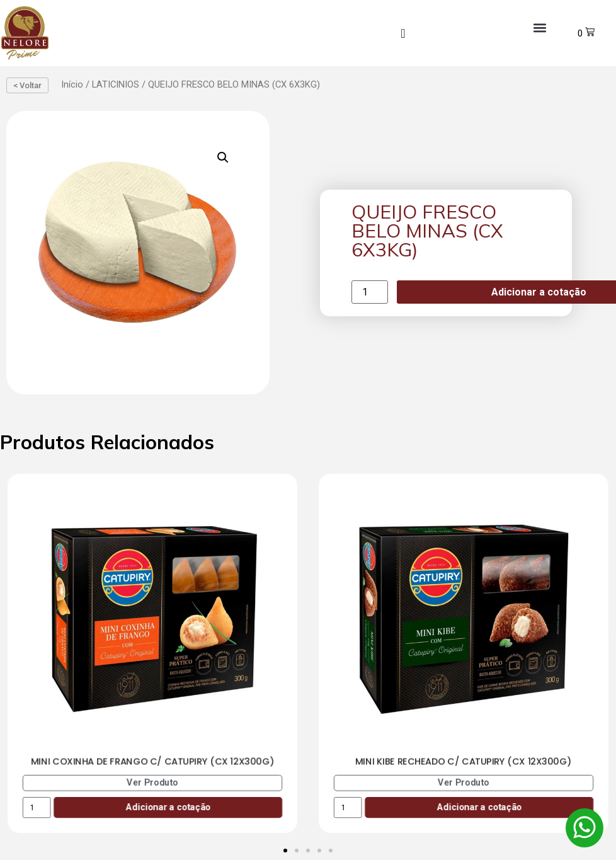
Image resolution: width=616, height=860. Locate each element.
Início (72, 84)
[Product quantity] (370, 292)
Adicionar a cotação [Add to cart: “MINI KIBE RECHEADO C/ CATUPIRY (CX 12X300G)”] (479, 807)
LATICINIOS (116, 84)
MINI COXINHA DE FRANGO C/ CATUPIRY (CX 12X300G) (153, 762)
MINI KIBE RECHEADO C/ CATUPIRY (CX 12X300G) (464, 762)
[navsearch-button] (403, 33)
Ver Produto (152, 783)
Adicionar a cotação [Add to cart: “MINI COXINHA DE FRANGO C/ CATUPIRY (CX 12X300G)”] (168, 807)
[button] (539, 28)
